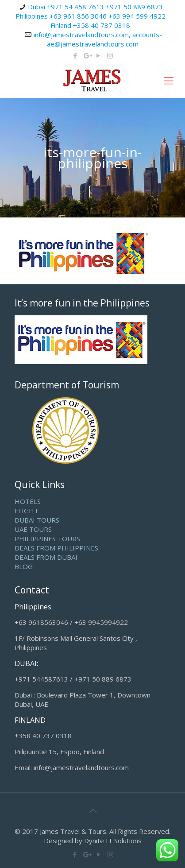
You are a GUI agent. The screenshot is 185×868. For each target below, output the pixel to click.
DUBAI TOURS (37, 520)
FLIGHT (27, 511)
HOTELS (28, 501)
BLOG (24, 566)
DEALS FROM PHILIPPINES (56, 548)
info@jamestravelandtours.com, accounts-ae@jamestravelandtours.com (98, 39)
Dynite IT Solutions (113, 841)
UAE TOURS (33, 529)
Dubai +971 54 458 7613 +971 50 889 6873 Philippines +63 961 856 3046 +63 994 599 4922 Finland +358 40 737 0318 (91, 16)
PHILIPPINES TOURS (47, 539)
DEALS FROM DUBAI (46, 557)
